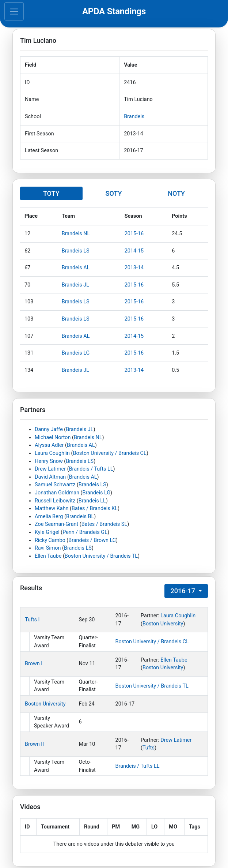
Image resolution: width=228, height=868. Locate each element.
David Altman (50, 477)
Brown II (34, 744)
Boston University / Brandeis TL (101, 556)
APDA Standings (114, 11)
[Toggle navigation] (14, 11)
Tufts (149, 748)
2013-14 (134, 268)
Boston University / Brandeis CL (109, 453)
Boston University (163, 624)
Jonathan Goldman (57, 493)
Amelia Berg (49, 517)
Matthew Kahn (52, 508)
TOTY (51, 193)
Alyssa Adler (49, 445)
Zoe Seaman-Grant (56, 524)
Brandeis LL (92, 501)
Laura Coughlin (52, 453)
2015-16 (134, 234)
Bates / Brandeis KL (95, 508)
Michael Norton (53, 437)
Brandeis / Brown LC (92, 540)
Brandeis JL (75, 285)
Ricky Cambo (50, 540)
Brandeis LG (76, 353)
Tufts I (32, 620)
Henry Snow (49, 461)
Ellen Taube (48, 556)
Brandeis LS (76, 251)
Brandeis (134, 117)
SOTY (113, 193)
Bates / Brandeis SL (104, 524)
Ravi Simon (48, 548)
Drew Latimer (50, 469)
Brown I (34, 664)
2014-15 (134, 251)
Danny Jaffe (49, 429)
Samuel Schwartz (55, 485)
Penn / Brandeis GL (85, 532)
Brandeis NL (76, 234)
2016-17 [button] (183, 591)
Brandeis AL (76, 268)
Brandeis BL (80, 517)
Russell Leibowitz (55, 501)
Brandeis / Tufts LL (91, 469)
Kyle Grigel (47, 532)
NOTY (176, 193)
